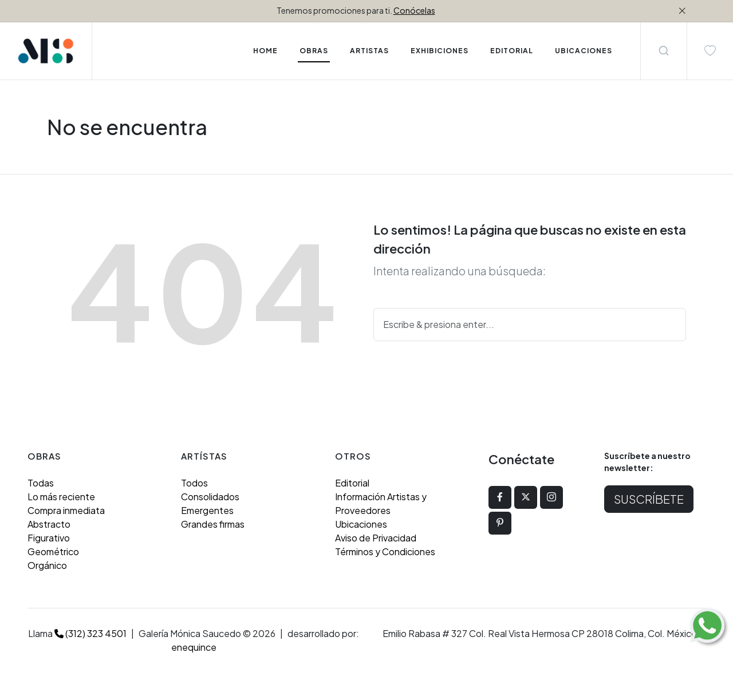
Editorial (352, 483)
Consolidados (210, 497)
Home (265, 51)
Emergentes (207, 510)
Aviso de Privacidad (376, 538)
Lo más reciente (61, 497)
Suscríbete (649, 499)
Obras (314, 51)
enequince (194, 647)
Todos (194, 483)
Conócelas (414, 10)
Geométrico (53, 551)
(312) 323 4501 (90, 633)
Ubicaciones (361, 524)
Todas (41, 483)
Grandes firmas (213, 524)
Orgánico (47, 565)
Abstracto (49, 524)
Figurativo (49, 538)
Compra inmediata (66, 510)
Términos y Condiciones (385, 551)
